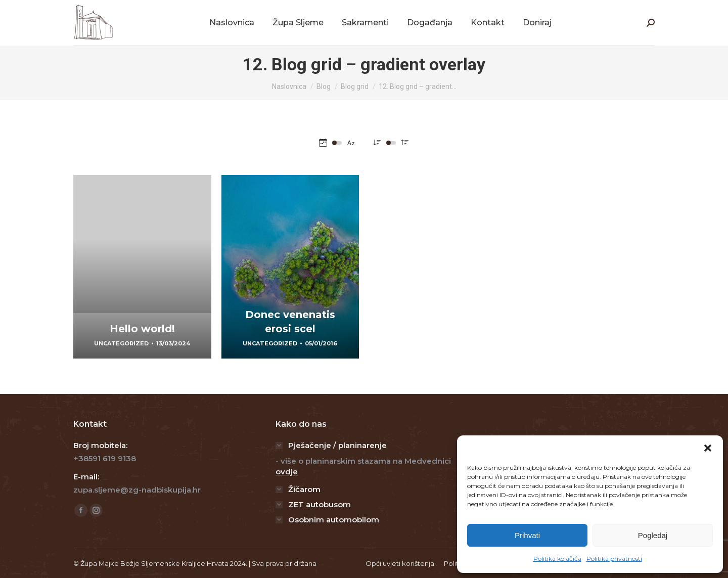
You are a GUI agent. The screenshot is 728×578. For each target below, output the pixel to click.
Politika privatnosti (614, 559)
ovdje (287, 472)
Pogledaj (653, 535)
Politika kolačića (557, 559)
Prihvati (527, 535)
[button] (708, 448)
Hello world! (142, 329)
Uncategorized (121, 343)
